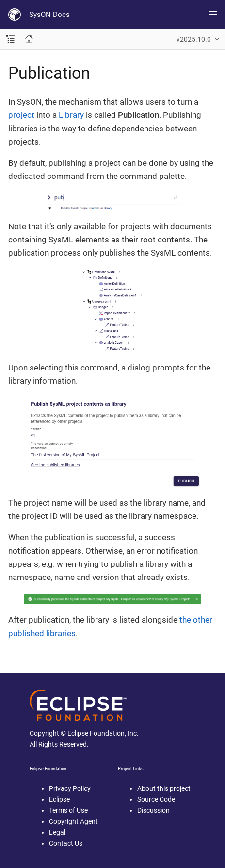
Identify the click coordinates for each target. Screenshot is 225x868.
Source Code (156, 799)
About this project (164, 788)
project (21, 115)
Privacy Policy (70, 788)
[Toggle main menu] (213, 15)
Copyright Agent (73, 821)
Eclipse (59, 799)
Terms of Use (68, 810)
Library (71, 115)
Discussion (153, 810)
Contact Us (66, 843)
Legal (57, 832)
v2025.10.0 (194, 39)
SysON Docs (49, 15)
